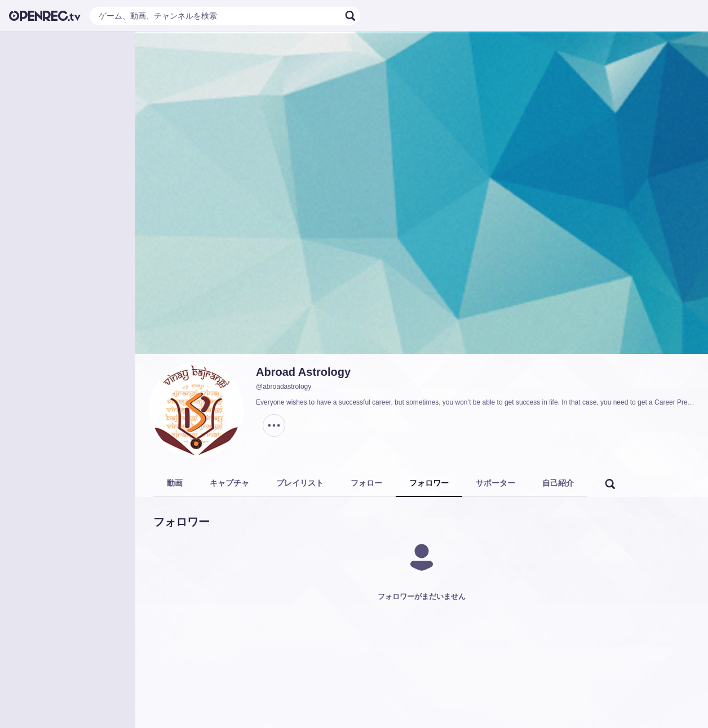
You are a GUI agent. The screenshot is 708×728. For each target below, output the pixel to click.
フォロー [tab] (366, 483)
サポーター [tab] (495, 483)
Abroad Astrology (303, 372)
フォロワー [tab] (429, 483)
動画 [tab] (175, 483)
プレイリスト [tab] (300, 483)
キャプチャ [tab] (229, 483)
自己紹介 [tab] (558, 483)
